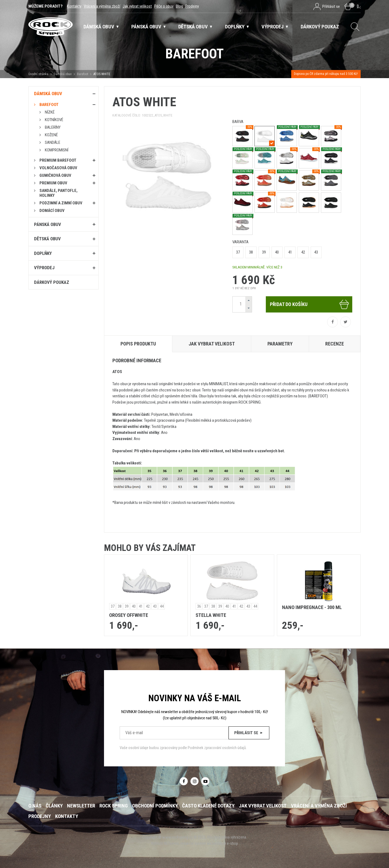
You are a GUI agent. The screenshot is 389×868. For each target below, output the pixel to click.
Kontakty (74, 6)
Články (54, 806)
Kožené (51, 135)
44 (162, 606)
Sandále (53, 142)
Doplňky (43, 253)
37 (238, 252)
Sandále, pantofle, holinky (58, 193)
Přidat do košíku (310, 304)
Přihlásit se (249, 733)
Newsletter (81, 806)
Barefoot (83, 74)
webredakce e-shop (222, 843)
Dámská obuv (63, 74)
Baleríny (53, 127)
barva (238, 122)
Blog (179, 6)
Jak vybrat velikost (137, 6)
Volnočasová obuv (58, 168)
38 (251, 252)
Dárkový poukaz (52, 282)
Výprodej (44, 268)
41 (290, 252)
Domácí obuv (52, 211)
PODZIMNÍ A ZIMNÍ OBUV (61, 203)
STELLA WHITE (211, 615)
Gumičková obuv (55, 175)
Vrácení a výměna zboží (102, 6)
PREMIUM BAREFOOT (58, 160)
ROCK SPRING (114, 806)
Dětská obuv (47, 239)
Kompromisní (57, 150)
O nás (35, 806)
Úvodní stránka (38, 74)
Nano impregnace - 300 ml (312, 607)
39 (264, 252)
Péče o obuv (164, 6)
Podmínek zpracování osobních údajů (217, 748)
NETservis (171, 843)
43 (316, 252)
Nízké (50, 112)
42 (303, 252)
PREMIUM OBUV (53, 183)
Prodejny (192, 6)
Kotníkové (54, 120)
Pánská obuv (48, 224)
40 (277, 252)
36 (199, 606)
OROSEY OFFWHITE (129, 615)
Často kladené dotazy (208, 806)
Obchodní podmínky (155, 806)
